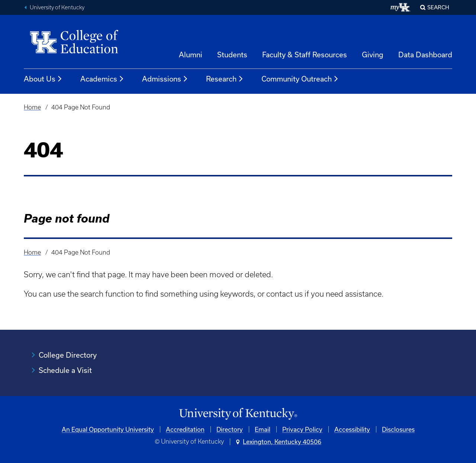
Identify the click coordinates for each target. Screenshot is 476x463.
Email (263, 429)
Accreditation (185, 429)
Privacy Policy (302, 429)
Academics (102, 79)
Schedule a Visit (65, 370)
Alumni (191, 55)
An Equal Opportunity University (108, 429)
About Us (43, 79)
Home (32, 107)
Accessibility (352, 429)
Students (232, 55)
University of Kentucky (57, 7)
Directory (230, 429)
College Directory (68, 355)
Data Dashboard (425, 55)
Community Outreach (300, 79)
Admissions (165, 79)
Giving (373, 55)
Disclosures (398, 429)
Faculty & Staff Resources (305, 55)
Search (438, 7)
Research (225, 79)
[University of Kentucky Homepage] (238, 414)
